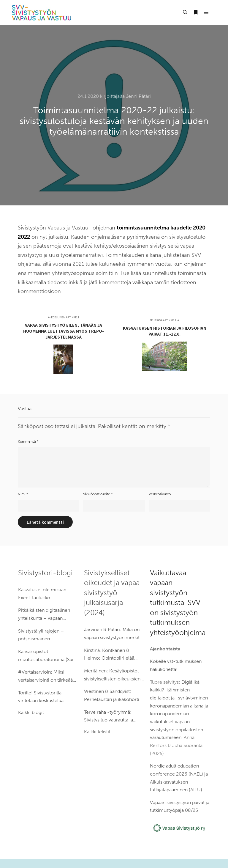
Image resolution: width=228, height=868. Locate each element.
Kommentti (28, 441)
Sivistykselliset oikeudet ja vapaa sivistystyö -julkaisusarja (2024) (112, 593)
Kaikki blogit (31, 712)
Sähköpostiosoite (98, 494)
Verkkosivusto (160, 494)
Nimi (23, 494)
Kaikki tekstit (97, 732)
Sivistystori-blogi (45, 573)
